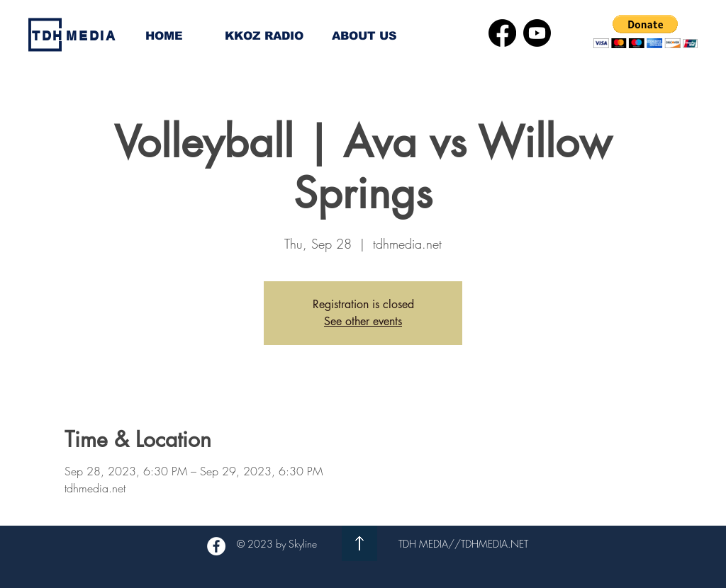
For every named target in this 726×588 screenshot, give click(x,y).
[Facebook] (502, 33)
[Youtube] (537, 33)
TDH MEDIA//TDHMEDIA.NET (463, 544)
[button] (646, 32)
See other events (363, 321)
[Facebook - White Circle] (216, 546)
